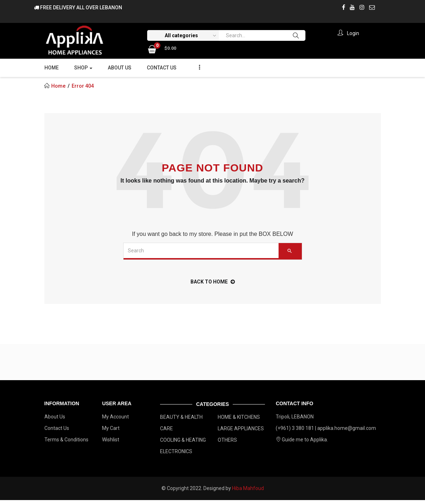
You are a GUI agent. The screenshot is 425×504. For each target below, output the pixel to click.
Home (52, 68)
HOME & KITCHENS (239, 417)
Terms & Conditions (66, 440)
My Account (115, 417)
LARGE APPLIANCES (241, 428)
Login (347, 33)
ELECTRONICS (176, 451)
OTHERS (227, 440)
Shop (83, 68)
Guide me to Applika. (302, 440)
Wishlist (111, 440)
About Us (120, 68)
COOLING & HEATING (183, 440)
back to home (213, 282)
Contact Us (162, 68)
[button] (162, 48)
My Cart (111, 428)
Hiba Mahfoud (248, 488)
